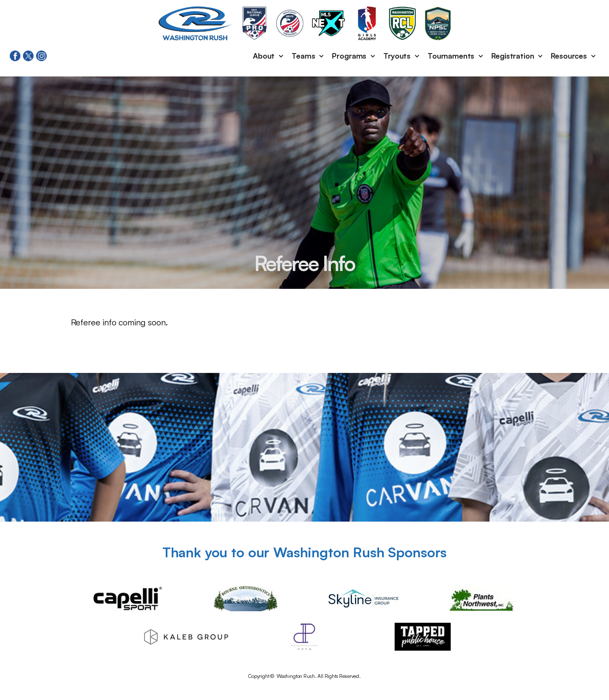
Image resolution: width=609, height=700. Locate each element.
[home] (196, 23)
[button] (269, 56)
